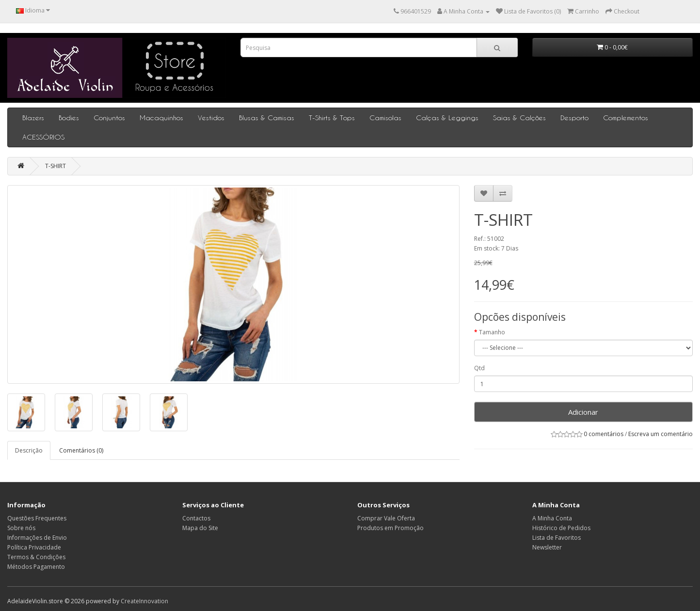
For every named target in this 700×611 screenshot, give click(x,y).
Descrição (29, 450)
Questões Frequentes (37, 518)
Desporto (574, 117)
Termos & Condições (36, 557)
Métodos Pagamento (36, 567)
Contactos (196, 518)
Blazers (33, 117)
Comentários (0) (81, 450)
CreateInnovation (144, 601)
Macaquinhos (161, 117)
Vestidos (211, 117)
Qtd (479, 368)
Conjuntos (109, 117)
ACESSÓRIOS (43, 137)
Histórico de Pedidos (561, 528)
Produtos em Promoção (390, 528)
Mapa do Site (200, 528)
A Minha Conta (552, 518)
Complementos (626, 117)
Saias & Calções (519, 117)
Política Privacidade (34, 547)
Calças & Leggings (447, 117)
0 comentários (604, 434)
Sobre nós (21, 528)
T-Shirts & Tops (332, 117)
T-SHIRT (56, 166)
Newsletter (547, 547)
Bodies (69, 117)
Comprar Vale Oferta (386, 518)
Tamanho (492, 332)
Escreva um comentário (660, 434)
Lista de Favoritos (557, 538)
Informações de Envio (37, 538)
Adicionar (583, 412)
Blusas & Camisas (267, 117)
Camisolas (385, 117)
